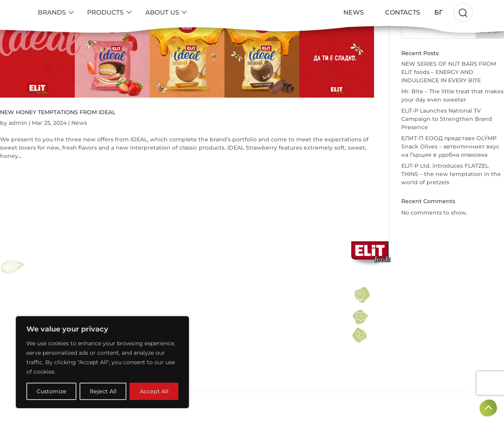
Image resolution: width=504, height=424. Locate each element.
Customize (52, 391)
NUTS (146, 290)
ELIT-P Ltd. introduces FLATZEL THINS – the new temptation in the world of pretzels (451, 174)
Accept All (154, 391)
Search (490, 31)
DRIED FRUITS (157, 308)
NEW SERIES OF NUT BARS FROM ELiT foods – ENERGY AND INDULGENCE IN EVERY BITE (449, 72)
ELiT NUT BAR (53, 299)
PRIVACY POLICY (265, 299)
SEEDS (147, 299)
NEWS (252, 308)
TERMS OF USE (263, 290)
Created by (446, 404)
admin (18, 123)
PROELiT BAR (52, 308)
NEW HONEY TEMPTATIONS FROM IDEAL (58, 112)
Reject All (103, 391)
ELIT (41, 290)
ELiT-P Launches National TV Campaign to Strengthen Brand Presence (447, 119)
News (79, 123)
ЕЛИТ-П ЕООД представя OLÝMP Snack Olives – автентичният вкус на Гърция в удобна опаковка (450, 146)
